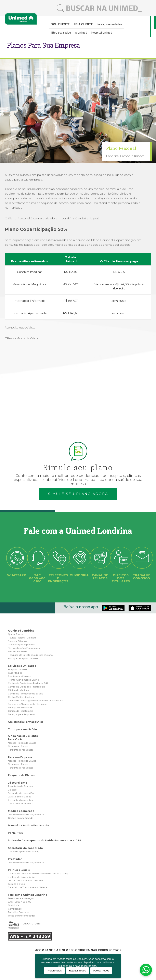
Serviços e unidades (109, 24)
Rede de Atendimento (21, 804)
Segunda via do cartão (21, 793)
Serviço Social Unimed (21, 707)
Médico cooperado (21, 811)
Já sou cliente (18, 783)
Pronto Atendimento (19, 676)
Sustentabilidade (18, 652)
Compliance (15, 909)
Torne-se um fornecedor (22, 916)
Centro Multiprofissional (21, 697)
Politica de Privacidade (21, 877)
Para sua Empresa (20, 757)
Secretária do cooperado (25, 848)
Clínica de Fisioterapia (21, 711)
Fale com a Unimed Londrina (28, 895)
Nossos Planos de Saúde (22, 743)
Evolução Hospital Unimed (23, 658)
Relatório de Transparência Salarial (28, 887)
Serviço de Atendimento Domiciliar (28, 704)
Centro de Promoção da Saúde (25, 694)
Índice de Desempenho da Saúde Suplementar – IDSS (44, 840)
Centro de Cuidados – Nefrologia (27, 687)
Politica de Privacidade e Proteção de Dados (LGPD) (38, 874)
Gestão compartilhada (21, 818)
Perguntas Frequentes (21, 750)
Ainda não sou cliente (23, 736)
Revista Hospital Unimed (22, 638)
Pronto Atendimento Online (23, 680)
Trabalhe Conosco (18, 912)
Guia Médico (15, 673)
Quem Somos (16, 634)
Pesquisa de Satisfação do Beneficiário (30, 655)
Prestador (15, 859)
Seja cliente (83, 24)
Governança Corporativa (22, 645)
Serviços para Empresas (21, 714)
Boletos (12, 790)
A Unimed (81, 33)
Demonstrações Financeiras (24, 648)
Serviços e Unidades (22, 666)
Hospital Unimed (102, 33)
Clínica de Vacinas (18, 690)
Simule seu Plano (18, 746)
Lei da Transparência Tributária (25, 880)
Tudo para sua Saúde (22, 729)
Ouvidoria (13, 905)
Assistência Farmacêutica (26, 722)
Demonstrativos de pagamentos (26, 815)
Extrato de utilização (20, 797)
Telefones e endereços (21, 898)
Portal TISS (15, 833)
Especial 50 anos (17, 641)
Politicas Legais (19, 870)
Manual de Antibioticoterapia (28, 825)
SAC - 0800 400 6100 (19, 902)
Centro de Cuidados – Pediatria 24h (28, 683)
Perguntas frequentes (20, 800)
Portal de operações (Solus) (24, 852)
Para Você (15, 739)
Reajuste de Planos (21, 775)
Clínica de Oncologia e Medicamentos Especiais (35, 701)
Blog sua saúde (61, 33)
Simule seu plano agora (78, 494)
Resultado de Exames (20, 786)
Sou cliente (60, 24)
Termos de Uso (16, 884)
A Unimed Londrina (21, 631)
